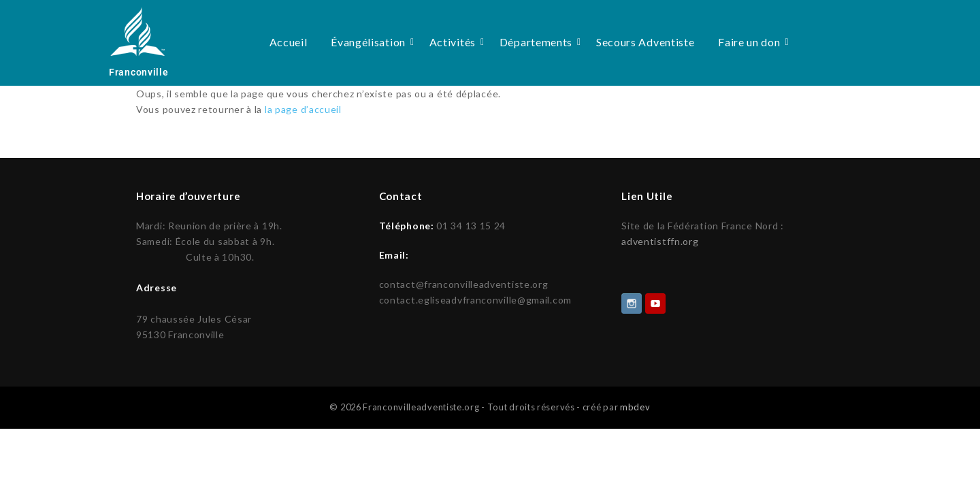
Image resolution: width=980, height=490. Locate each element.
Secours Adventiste (646, 42)
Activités (455, 42)
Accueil (289, 42)
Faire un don (751, 42)
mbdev (635, 406)
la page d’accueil (303, 109)
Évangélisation (371, 42)
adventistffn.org (660, 241)
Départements (538, 42)
